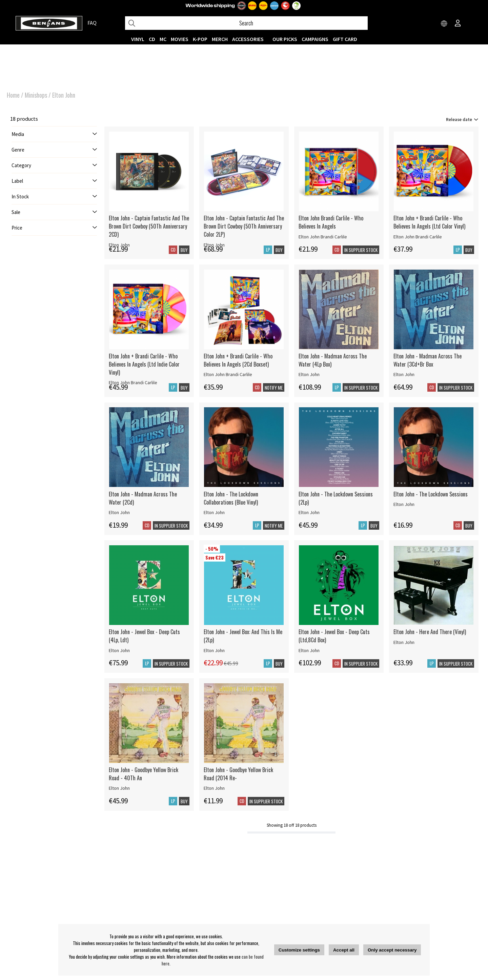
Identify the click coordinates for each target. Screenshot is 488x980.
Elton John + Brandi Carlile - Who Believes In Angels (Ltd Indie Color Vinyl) (144, 364)
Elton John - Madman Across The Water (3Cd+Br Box (428, 360)
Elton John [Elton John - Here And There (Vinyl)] (404, 642)
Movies (180, 39)
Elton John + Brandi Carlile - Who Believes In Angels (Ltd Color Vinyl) (429, 222)
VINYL (138, 39)
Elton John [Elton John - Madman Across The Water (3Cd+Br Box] (404, 374)
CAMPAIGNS (315, 39)
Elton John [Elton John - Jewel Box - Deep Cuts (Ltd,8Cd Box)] (309, 650)
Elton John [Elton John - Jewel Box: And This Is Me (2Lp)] (214, 650)
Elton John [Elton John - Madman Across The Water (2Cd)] (119, 512)
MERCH (220, 39)
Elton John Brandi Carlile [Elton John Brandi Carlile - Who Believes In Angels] (323, 237)
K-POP (200, 39)
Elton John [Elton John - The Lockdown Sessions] (404, 504)
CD (152, 39)
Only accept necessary (392, 950)
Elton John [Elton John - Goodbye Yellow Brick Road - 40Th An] (119, 788)
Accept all (344, 950)
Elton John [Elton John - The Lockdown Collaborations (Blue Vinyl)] (214, 512)
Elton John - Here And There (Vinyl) (430, 632)
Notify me (274, 388)
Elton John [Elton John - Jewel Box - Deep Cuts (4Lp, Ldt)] (119, 650)
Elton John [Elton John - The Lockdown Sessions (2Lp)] (309, 512)
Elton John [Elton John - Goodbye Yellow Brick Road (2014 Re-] (214, 788)
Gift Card (345, 39)
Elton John (64, 95)
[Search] (246, 23)
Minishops (36, 95)
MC (163, 39)
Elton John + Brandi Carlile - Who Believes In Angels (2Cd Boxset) (238, 360)
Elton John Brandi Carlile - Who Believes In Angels (331, 222)
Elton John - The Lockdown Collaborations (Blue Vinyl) (231, 498)
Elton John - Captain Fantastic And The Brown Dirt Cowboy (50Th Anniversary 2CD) (149, 226)
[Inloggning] (458, 24)
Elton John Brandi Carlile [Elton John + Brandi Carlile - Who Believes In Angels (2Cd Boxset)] (228, 374)
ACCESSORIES (248, 39)
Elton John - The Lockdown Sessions (431, 494)
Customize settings (299, 950)
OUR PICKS (285, 39)
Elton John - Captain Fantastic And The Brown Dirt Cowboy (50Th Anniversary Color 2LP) (244, 226)
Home (13, 95)
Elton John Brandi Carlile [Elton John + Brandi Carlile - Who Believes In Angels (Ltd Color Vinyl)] (418, 237)
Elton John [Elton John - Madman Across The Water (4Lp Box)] (309, 374)
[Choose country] (444, 24)
